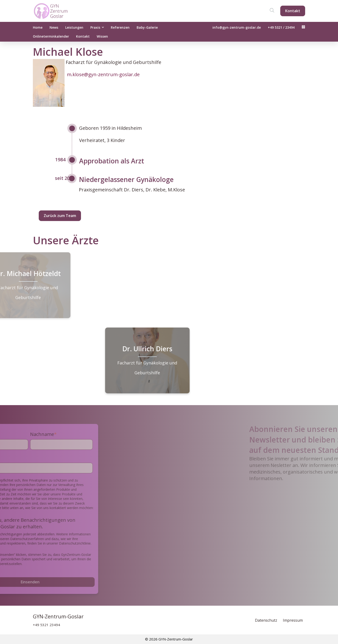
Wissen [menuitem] (102, 36)
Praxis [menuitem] (95, 27)
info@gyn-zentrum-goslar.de (237, 27)
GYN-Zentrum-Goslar (58, 616)
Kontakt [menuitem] (83, 36)
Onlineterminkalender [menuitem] (51, 36)
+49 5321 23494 (46, 625)
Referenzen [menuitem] (120, 27)
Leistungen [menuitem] (74, 27)
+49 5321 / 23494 (281, 27)
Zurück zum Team (60, 216)
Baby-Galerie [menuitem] (147, 27)
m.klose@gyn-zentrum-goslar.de (103, 74)
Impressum (293, 620)
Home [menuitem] (38, 27)
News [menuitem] (54, 27)
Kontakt (293, 11)
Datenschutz (267, 620)
